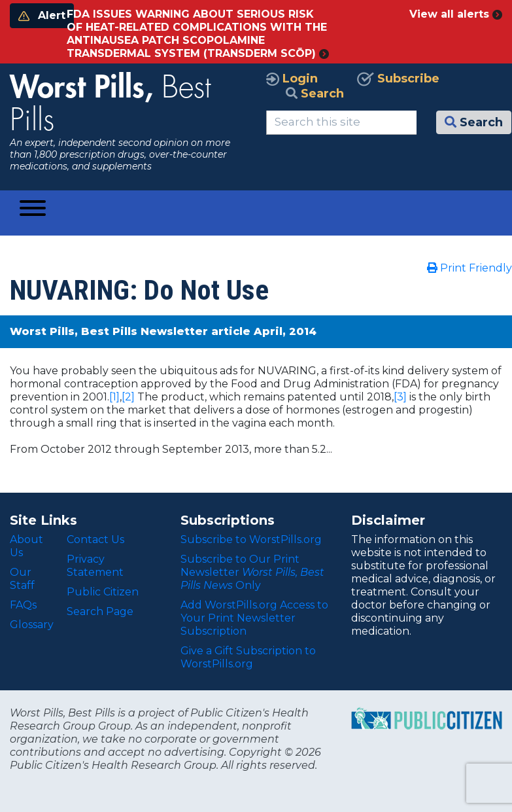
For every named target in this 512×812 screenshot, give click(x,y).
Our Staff (22, 579)
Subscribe (398, 79)
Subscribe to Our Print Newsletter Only (252, 572)
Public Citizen (103, 592)
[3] (400, 397)
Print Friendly (469, 268)
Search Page (100, 611)
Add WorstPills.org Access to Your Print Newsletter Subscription (254, 618)
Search (315, 94)
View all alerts (456, 14)
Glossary (32, 625)
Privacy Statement (95, 566)
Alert (42, 15)
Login (292, 79)
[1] (114, 397)
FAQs (23, 605)
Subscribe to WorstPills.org (251, 539)
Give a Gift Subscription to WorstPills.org (248, 657)
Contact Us (95, 539)
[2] (128, 397)
